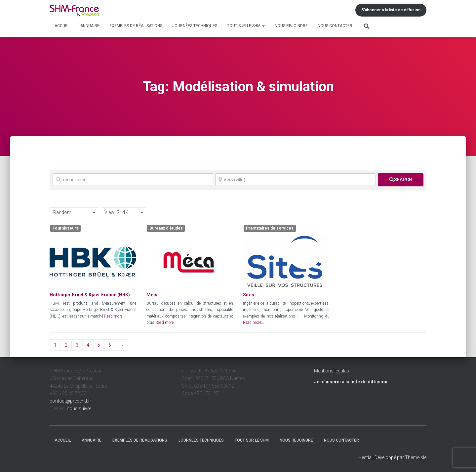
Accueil (62, 26)
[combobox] (74, 213)
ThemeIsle (416, 457)
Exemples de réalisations (136, 26)
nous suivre (79, 408)
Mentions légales (332, 371)
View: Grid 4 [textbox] (117, 212)
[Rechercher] (133, 180)
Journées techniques (195, 26)
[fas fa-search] (401, 180)
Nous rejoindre (291, 26)
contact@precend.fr (70, 401)
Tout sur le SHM (246, 26)
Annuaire (90, 26)
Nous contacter (335, 26)
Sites (249, 295)
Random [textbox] (62, 212)
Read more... (115, 316)
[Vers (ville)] (296, 180)
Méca (153, 295)
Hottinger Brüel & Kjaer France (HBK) (90, 295)
